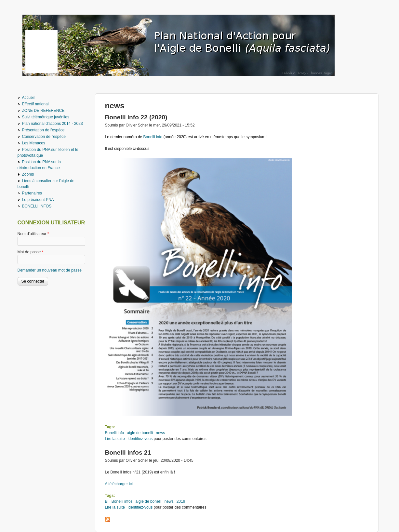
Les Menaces (34, 143)
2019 (181, 501)
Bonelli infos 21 (128, 452)
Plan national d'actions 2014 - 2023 (53, 124)
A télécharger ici (119, 484)
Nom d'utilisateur (33, 234)
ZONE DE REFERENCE (43, 111)
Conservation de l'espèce (44, 137)
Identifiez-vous (140, 439)
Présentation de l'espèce (43, 130)
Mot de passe (31, 252)
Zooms (28, 174)
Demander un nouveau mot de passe (50, 270)
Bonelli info (153, 137)
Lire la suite (115, 439)
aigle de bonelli (140, 433)
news (160, 433)
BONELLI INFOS (37, 206)
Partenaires (32, 193)
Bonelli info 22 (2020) (136, 117)
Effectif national (35, 104)
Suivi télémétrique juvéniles (46, 117)
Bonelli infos (122, 501)
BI (107, 501)
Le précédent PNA (38, 200)
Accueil (28, 98)
